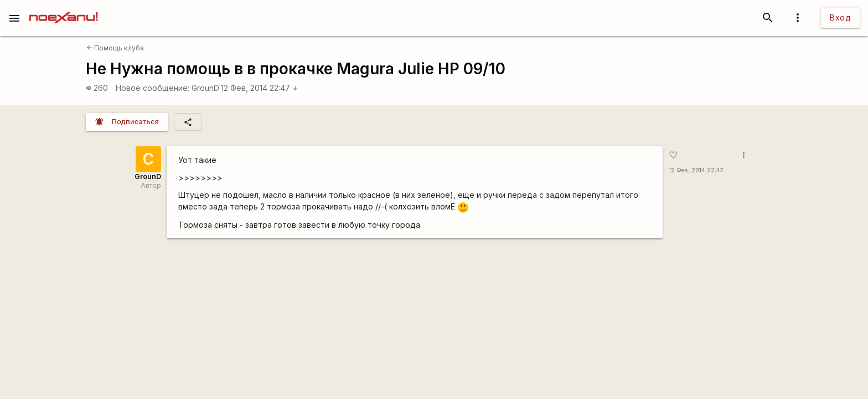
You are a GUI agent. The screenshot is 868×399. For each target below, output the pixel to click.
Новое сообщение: (153, 88)
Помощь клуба (115, 48)
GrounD (205, 88)
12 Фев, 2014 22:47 (260, 88)
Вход (840, 17)
